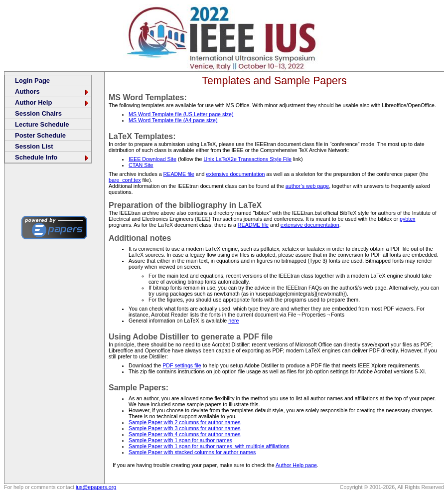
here (233, 321)
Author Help (52, 102)
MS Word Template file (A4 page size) (173, 120)
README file (179, 174)
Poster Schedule (40, 135)
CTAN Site (141, 165)
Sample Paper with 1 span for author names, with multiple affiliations (209, 446)
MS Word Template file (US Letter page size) (181, 114)
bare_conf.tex (125, 180)
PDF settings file (182, 365)
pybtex (407, 219)
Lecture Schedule (42, 124)
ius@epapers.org (96, 487)
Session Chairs (38, 113)
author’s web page (307, 186)
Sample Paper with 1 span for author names (180, 440)
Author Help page (296, 465)
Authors (52, 91)
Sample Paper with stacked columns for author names (192, 452)
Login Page (32, 81)
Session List (34, 146)
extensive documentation (235, 174)
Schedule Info (52, 157)
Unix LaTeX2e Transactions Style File (247, 159)
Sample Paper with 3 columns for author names (184, 428)
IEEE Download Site (152, 159)
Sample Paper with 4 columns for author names (184, 434)
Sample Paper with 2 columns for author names (184, 422)
